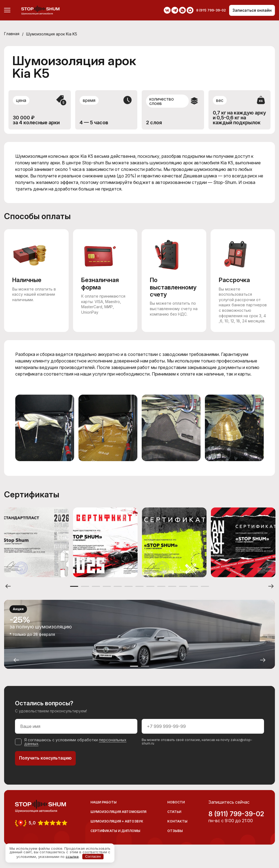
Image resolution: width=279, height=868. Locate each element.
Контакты (177, 828)
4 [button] (107, 593)
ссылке (72, 856)
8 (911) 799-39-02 (236, 821)
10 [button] (172, 593)
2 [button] (85, 593)
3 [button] (96, 593)
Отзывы (175, 838)
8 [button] (150, 593)
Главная (12, 34)
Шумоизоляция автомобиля (118, 819)
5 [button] (118, 593)
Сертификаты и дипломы (115, 838)
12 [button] (194, 593)
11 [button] (183, 593)
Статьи (174, 819)
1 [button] (74, 593)
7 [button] (139, 593)
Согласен (93, 856)
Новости (176, 809)
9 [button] (161, 593)
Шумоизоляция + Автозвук (117, 828)
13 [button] (205, 593)
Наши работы (104, 809)
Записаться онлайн (252, 10)
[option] (36, 548)
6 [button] (129, 593)
